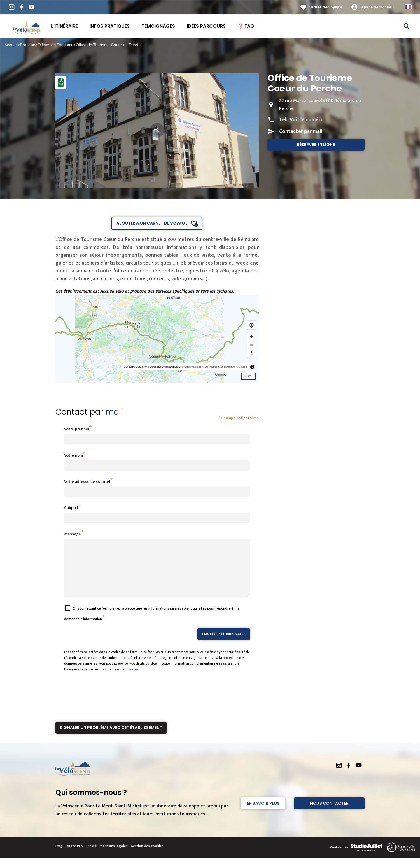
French (408, 7)
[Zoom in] (252, 336)
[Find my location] (252, 325)
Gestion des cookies (147, 856)
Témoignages (158, 26)
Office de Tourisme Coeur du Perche (109, 45)
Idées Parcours (206, 26)
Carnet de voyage (325, 7)
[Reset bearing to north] (252, 353)
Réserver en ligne (316, 145)
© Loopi (243, 367)
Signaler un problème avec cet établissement (111, 738)
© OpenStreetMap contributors (220, 367)
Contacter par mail (301, 131)
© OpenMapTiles (191, 367)
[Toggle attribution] (252, 367)
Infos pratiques (110, 26)
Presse (91, 856)
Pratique (27, 45)
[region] (157, 339)
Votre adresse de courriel (87, 481)
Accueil (11, 45)
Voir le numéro (307, 120)
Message (73, 534)
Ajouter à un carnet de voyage (152, 223)
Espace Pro (74, 856)
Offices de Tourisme (56, 45)
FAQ (59, 856)
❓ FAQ (246, 26)
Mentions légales (114, 856)
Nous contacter (329, 814)
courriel (133, 680)
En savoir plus (263, 814)
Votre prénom (77, 429)
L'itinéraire (64, 26)
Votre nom (73, 455)
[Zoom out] (252, 345)
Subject (71, 508)
